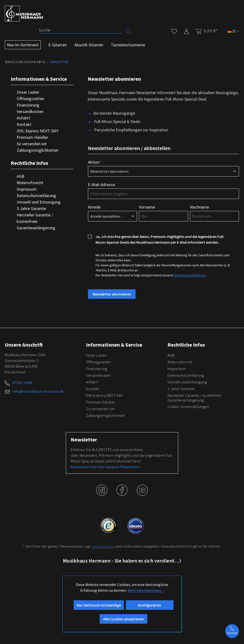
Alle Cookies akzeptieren (124, 619)
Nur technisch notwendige (99, 605)
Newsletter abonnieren (112, 294)
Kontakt (24, 124)
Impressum (27, 189)
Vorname (147, 207)
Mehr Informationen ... (146, 590)
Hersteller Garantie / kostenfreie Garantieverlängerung (36, 221)
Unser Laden (28, 92)
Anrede (94, 207)
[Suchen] (128, 31)
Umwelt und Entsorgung (39, 202)
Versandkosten (30, 111)
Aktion (95, 162)
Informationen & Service (39, 79)
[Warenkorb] (205, 31)
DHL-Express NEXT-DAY (38, 131)
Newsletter (84, 440)
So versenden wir (32, 144)
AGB (20, 176)
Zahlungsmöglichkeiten (38, 150)
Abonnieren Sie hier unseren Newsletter (105, 467)
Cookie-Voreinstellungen (188, 407)
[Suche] (81, 30)
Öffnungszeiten (30, 99)
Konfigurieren (150, 605)
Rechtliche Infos (29, 163)
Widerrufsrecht (30, 183)
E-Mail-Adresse (103, 185)
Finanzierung (28, 105)
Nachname (199, 207)
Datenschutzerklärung (36, 196)
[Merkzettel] (174, 30)
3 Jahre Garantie (31, 208)
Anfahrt (23, 118)
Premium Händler (32, 137)
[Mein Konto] (186, 30)
